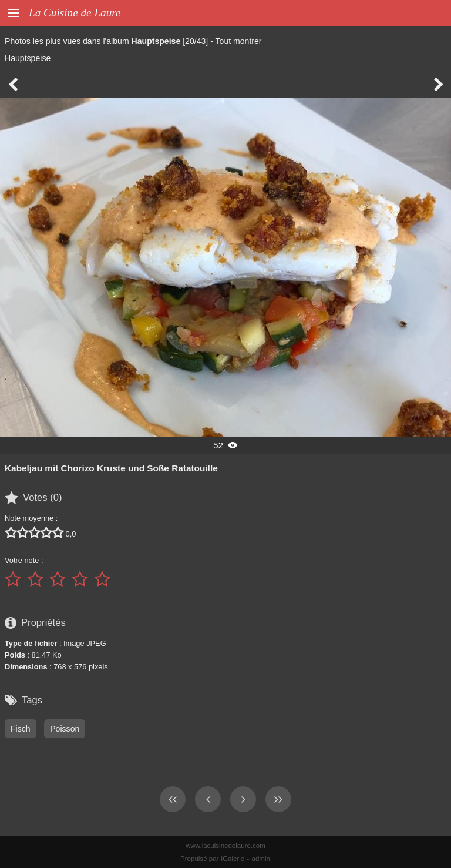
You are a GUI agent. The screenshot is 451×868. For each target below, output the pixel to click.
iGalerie (233, 859)
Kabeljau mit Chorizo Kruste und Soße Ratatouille (111, 468)
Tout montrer (239, 41)
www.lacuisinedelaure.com (225, 846)
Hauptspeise (156, 41)
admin (261, 859)
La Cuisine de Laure (75, 13)
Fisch (21, 729)
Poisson (65, 729)
